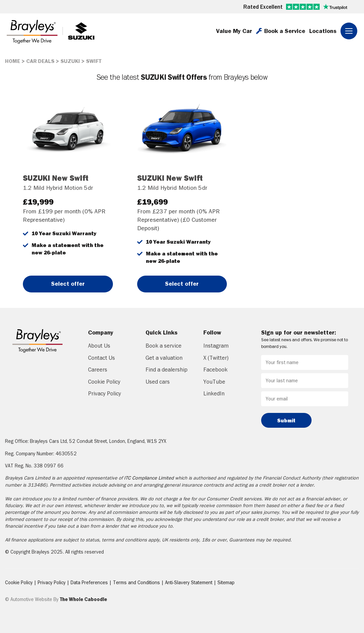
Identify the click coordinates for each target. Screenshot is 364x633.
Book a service (164, 346)
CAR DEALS (40, 61)
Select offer (68, 284)
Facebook (215, 370)
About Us (99, 346)
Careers (98, 370)
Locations (323, 31)
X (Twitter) (216, 358)
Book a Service (281, 31)
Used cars (158, 382)
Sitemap (226, 583)
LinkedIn (214, 393)
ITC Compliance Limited (149, 478)
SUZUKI (70, 61)
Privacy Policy (105, 393)
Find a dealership (167, 370)
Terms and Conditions (137, 583)
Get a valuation (164, 358)
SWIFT (94, 61)
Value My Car (234, 31)
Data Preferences (90, 583)
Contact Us (102, 358)
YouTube (214, 382)
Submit (286, 420)
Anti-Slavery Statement (189, 583)
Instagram (216, 346)
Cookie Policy (104, 382)
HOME (13, 61)
